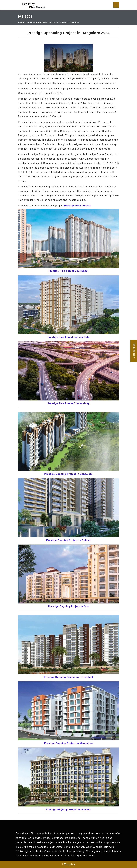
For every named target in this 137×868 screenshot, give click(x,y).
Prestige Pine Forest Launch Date (68, 337)
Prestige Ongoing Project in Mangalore (68, 743)
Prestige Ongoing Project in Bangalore (68, 474)
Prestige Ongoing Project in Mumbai (69, 809)
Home (21, 23)
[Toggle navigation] (116, 5)
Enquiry (68, 864)
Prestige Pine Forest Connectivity (68, 403)
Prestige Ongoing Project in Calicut (68, 540)
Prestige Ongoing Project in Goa (68, 606)
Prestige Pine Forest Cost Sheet (69, 271)
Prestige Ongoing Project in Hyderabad (68, 677)
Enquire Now (134, 351)
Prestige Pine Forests (78, 206)
